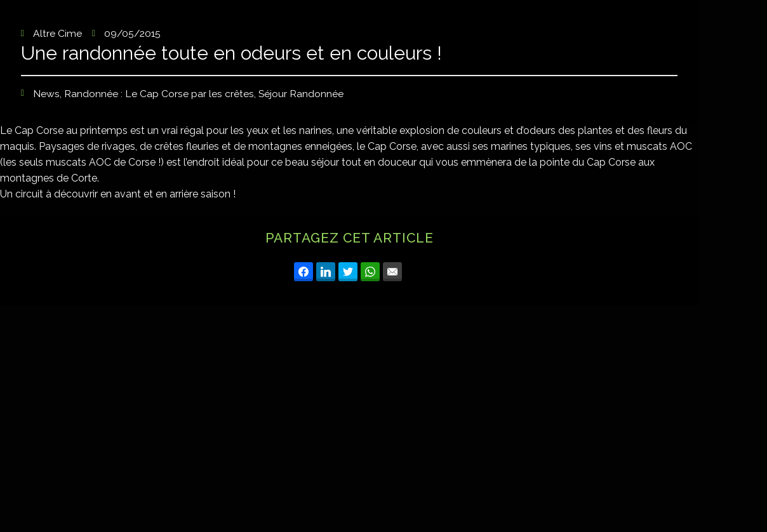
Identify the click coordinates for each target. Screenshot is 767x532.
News (46, 94)
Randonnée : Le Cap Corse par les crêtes (159, 94)
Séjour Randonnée (301, 94)
